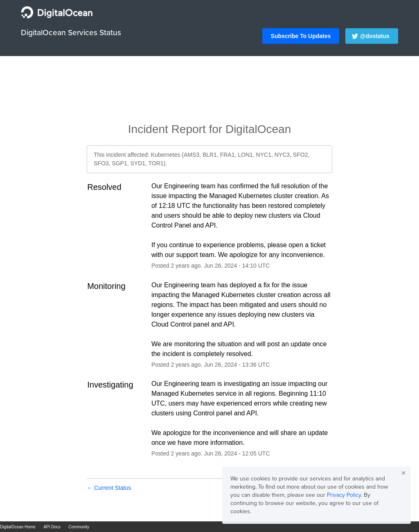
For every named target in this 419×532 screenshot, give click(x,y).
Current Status (109, 488)
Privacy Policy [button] (344, 495)
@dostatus (375, 36)
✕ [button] (403, 473)
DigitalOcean (258, 129)
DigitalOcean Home (18, 527)
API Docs (52, 527)
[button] (301, 36)
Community (79, 527)
